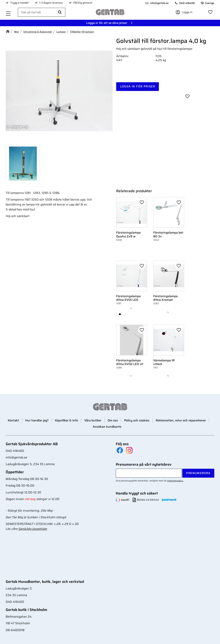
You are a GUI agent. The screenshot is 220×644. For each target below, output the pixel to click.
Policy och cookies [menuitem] (137, 420)
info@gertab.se (159, 3)
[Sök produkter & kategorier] (42, 12)
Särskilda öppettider (33, 529)
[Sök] (60, 12)
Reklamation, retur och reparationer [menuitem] (181, 420)
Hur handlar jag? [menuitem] (37, 420)
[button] (8, 14)
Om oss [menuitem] (113, 420)
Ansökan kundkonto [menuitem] (107, 427)
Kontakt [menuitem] (13, 420)
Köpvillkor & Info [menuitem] (66, 420)
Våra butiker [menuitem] (93, 420)
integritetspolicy (175, 481)
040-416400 (187, 3)
